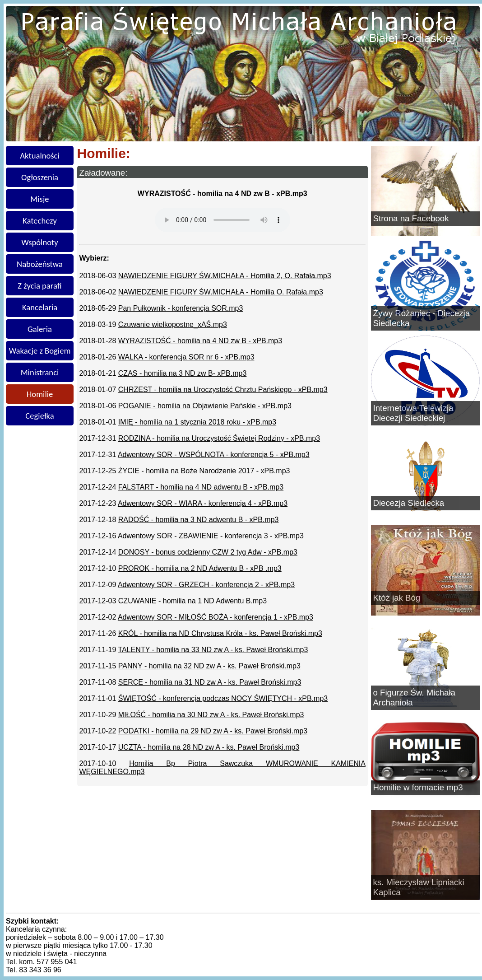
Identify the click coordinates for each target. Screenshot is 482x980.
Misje (39, 199)
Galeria (40, 329)
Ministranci (40, 372)
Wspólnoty (39, 242)
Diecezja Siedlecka (409, 503)
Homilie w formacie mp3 (418, 787)
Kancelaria (40, 307)
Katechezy (40, 221)
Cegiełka (39, 416)
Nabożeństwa (40, 264)
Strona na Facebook (411, 218)
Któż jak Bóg (397, 598)
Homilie (40, 394)
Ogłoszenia (40, 177)
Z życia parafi (39, 286)
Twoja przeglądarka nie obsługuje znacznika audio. (222, 220)
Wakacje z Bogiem (40, 351)
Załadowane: (104, 173)
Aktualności (40, 156)
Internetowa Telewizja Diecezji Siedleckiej (413, 413)
